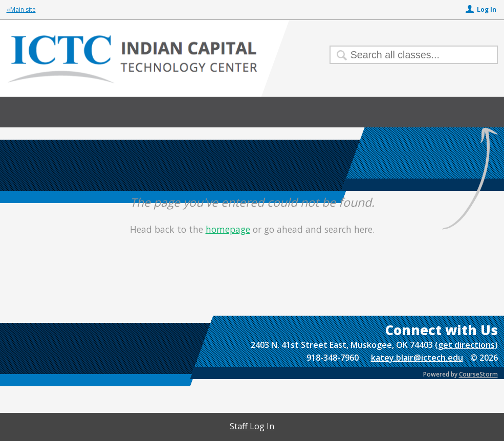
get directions (466, 345)
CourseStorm (478, 374)
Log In (487, 9)
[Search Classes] (408, 55)
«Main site (21, 9)
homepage (228, 229)
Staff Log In (252, 426)
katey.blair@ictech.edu (417, 358)
